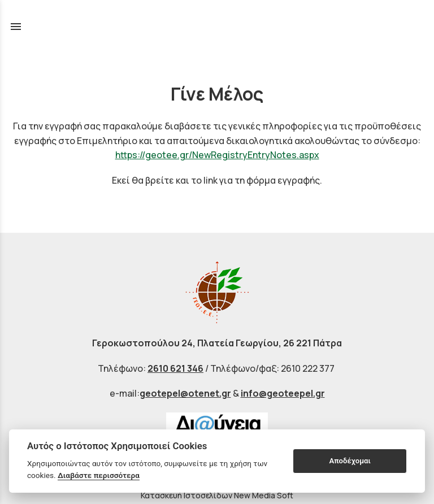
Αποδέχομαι (350, 461)
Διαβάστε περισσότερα (99, 475)
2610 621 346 (175, 368)
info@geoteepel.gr (283, 393)
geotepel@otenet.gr (185, 393)
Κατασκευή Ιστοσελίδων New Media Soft (217, 495)
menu (16, 27)
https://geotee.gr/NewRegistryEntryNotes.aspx (217, 155)
